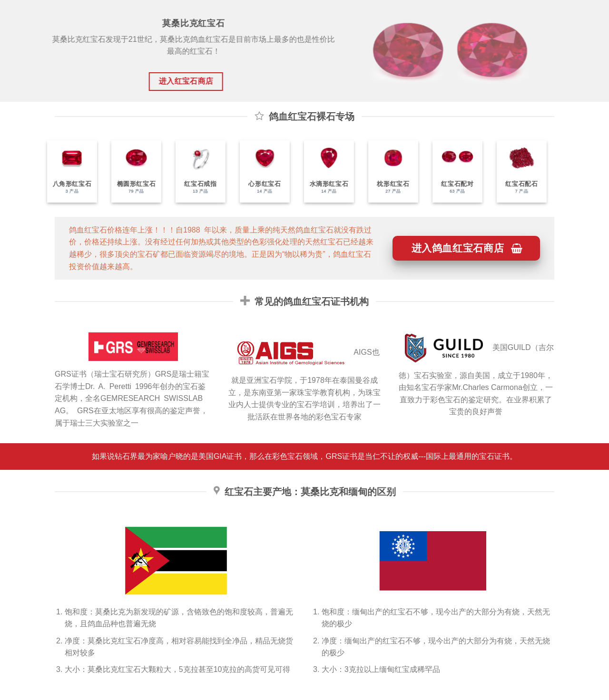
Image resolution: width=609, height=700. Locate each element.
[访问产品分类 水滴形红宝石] (321, 171)
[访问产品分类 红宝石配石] (514, 171)
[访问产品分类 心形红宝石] (257, 171)
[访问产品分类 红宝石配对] (450, 171)
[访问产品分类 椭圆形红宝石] (129, 171)
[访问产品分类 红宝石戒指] (193, 171)
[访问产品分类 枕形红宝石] (386, 171)
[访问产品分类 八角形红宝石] (64, 171)
